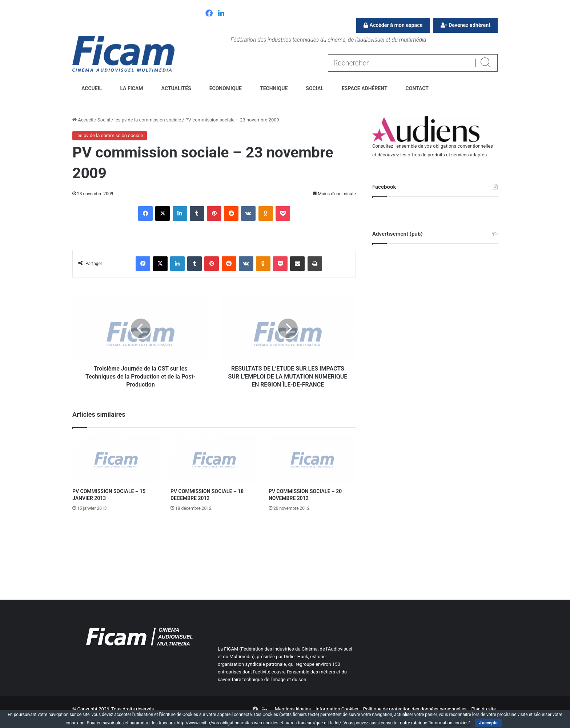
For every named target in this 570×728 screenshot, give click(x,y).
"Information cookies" (449, 723)
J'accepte (488, 723)
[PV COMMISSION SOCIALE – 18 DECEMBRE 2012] (214, 460)
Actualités (176, 88)
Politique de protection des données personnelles (415, 709)
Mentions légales (293, 709)
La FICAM (131, 88)
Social (315, 88)
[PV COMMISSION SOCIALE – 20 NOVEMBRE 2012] (312, 460)
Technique (274, 88)
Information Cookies (337, 709)
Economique (226, 88)
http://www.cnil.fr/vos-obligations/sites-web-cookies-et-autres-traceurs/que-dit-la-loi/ (259, 723)
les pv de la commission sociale (148, 120)
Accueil (92, 88)
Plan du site (483, 709)
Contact (417, 88)
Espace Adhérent (365, 88)
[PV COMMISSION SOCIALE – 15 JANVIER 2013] (116, 460)
